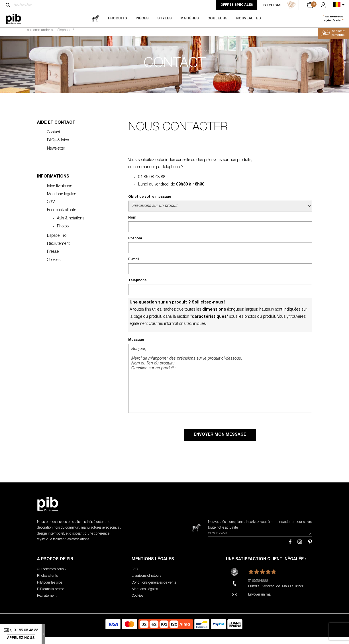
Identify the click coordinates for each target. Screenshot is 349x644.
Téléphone (137, 288)
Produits (118, 19)
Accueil (14, 33)
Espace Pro (57, 243)
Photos (63, 234)
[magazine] (96, 19)
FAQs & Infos (58, 148)
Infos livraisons (60, 193)
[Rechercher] (8, 5)
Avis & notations (71, 226)
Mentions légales (62, 201)
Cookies (54, 267)
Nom (132, 225)
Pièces (142, 19)
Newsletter (56, 156)
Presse (53, 259)
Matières (190, 19)
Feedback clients (62, 218)
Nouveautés (249, 19)
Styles (165, 19)
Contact (54, 140)
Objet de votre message (150, 204)
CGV (51, 210)
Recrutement (58, 251)
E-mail (134, 267)
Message (136, 347)
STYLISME (280, 5)
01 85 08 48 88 (152, 185)
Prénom (135, 246)
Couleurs (218, 19)
